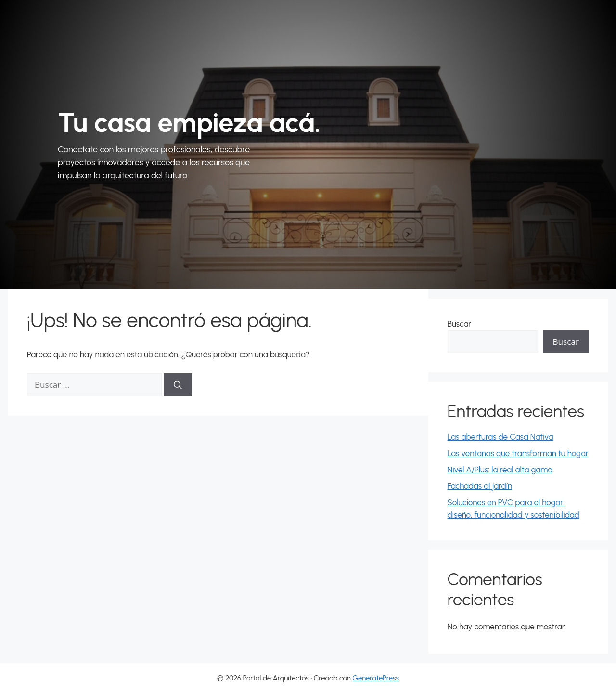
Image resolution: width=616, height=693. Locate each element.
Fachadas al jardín (480, 486)
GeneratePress (376, 678)
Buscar (460, 324)
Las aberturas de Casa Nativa (500, 437)
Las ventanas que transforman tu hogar (518, 453)
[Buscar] (178, 385)
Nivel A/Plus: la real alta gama (500, 470)
